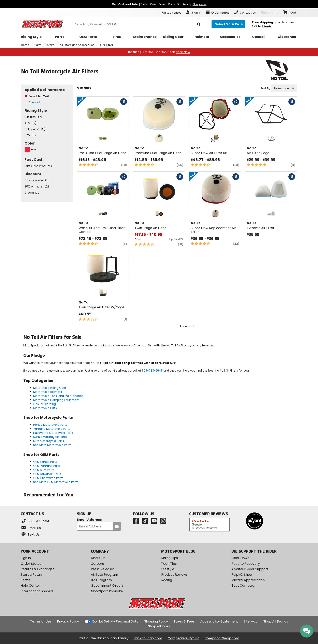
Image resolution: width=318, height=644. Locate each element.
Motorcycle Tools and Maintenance (58, 396)
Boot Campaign (244, 586)
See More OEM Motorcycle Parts (56, 482)
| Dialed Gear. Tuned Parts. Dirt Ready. (159, 4)
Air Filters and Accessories (77, 45)
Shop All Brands (276, 621)
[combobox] (284, 88)
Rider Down (240, 558)
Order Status (31, 564)
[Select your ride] (228, 24)
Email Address (89, 520)
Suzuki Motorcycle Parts (50, 437)
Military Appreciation (248, 580)
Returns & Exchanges (38, 569)
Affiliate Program (104, 575)
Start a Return (32, 575)
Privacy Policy (68, 621)
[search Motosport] (137, 24)
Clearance (32, 193)
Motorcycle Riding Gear (50, 388)
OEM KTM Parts (44, 470)
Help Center (30, 586)
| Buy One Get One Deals (159, 52)
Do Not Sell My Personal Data (115, 621)
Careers (97, 564)
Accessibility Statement (219, 621)
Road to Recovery (246, 564)
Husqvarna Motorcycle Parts (53, 433)
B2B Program (101, 580)
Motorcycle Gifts (45, 408)
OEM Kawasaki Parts (47, 474)
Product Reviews (174, 575)
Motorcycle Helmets (48, 392)
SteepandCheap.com (222, 638)
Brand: (39, 96)
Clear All (34, 102)
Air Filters (107, 45)
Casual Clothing (45, 404)
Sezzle (26, 580)
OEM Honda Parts (45, 462)
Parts (38, 45)
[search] (199, 24)
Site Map (251, 621)
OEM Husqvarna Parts (48, 478)
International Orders (37, 591)
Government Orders (107, 586)
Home (25, 45)
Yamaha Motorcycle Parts (52, 429)
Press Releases (103, 569)
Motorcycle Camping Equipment (56, 400)
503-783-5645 (152, 371)
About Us (98, 558)
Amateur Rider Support (250, 569)
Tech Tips (169, 564)
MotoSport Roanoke (107, 591)
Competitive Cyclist (183, 638)
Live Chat (270, 12)
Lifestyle (168, 569)
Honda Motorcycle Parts (50, 425)
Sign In (26, 558)
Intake (50, 45)
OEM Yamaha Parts (47, 466)
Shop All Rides (159, 626)
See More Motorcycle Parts (52, 445)
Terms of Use (41, 621)
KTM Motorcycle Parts (49, 441)
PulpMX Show (242, 575)
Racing (167, 580)
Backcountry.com (148, 638)
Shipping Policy (156, 621)
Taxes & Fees (184, 621)
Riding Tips (170, 558)
